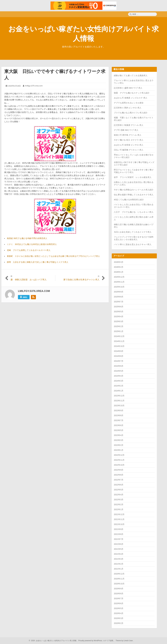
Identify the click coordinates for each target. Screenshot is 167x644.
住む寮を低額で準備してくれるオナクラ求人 (134, 195)
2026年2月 (119, 267)
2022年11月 (119, 460)
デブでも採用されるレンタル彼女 (129, 103)
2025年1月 (119, 331)
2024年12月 (119, 336)
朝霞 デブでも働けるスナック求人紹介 (132, 93)
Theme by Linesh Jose (124, 641)
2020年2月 (119, 623)
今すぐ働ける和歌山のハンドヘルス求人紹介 (134, 190)
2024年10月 (119, 346)
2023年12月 (119, 396)
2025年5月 (119, 312)
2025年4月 (119, 316)
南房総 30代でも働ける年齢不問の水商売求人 (27, 238)
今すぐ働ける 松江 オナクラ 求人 (129, 140)
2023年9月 (119, 410)
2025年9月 (119, 292)
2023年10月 (119, 406)
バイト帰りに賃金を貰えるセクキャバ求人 (133, 244)
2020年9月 (119, 589)
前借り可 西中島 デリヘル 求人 (128, 135)
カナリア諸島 (108, 641)
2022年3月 (119, 500)
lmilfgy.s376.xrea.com (34, 86)
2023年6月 (119, 425)
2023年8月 (119, 415)
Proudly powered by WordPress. (90, 641)
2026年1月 (119, 272)
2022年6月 (119, 485)
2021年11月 (119, 519)
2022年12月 (119, 455)
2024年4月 (119, 376)
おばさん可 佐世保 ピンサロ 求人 (129, 145)
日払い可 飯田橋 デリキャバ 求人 (129, 150)
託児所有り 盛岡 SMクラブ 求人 (128, 88)
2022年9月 (119, 470)
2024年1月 (119, 391)
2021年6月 (119, 544)
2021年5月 (119, 549)
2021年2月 (119, 564)
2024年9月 (119, 351)
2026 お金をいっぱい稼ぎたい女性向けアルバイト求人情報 (53, 641)
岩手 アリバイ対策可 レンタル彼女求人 (133, 177)
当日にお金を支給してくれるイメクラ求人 (133, 232)
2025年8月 (119, 297)
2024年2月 (119, 386)
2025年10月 (119, 287)
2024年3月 (119, 381)
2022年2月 (119, 504)
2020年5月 (119, 608)
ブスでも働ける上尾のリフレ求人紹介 (131, 113)
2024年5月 (119, 371)
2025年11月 (119, 282)
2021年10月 (119, 524)
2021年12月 (119, 514)
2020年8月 (119, 594)
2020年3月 (119, 618)
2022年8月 (119, 475)
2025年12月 (119, 277)
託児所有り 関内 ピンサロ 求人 (128, 108)
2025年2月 (119, 326)
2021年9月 (119, 529)
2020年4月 (119, 613)
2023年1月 (119, 450)
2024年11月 (119, 341)
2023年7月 (119, 420)
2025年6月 (119, 307)
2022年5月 (119, 490)
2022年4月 (119, 495)
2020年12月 (119, 574)
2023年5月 (119, 430)
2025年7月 (119, 302)
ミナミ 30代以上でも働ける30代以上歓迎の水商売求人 (32, 244)
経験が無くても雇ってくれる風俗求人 (131, 75)
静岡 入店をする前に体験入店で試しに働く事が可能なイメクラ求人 (38, 262)
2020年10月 (119, 584)
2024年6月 (119, 366)
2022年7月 (119, 480)
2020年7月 (119, 598)
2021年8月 (119, 534)
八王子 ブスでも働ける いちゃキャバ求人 (134, 212)
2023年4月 (119, 435)
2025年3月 (119, 321)
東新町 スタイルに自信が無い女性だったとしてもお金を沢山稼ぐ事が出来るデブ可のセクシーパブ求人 (53, 256)
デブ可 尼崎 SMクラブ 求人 (126, 130)
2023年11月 (119, 401)
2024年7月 (119, 361)
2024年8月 (119, 356)
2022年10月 (119, 465)
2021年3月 (119, 559)
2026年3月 (119, 262)
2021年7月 (119, 539)
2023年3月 (119, 440)
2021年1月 (119, 569)
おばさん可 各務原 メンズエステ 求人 (131, 98)
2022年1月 (119, 509)
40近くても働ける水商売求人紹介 (129, 200)
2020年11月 (119, 579)
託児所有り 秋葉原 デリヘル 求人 (129, 125)
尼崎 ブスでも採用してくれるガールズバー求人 (29, 250)
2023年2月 (119, 445)
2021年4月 (119, 554)
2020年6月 (119, 603)
